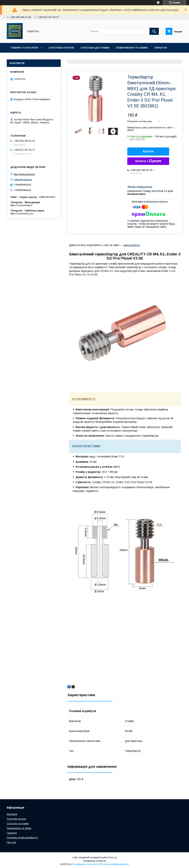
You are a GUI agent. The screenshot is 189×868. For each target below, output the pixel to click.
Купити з (148, 161)
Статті (15, 57)
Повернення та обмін (132, 48)
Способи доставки (95, 48)
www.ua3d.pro (132, 245)
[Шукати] (154, 31)
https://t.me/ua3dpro (21, 205)
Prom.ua (112, 858)
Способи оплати (61, 48)
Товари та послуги (24, 48)
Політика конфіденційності (22, 838)
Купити (148, 151)
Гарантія (161, 48)
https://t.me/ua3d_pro (22, 214)
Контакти (33, 57)
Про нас (53, 57)
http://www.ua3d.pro (24, 174)
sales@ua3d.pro (23, 179)
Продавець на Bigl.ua (94, 861)
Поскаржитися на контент (85, 864)
